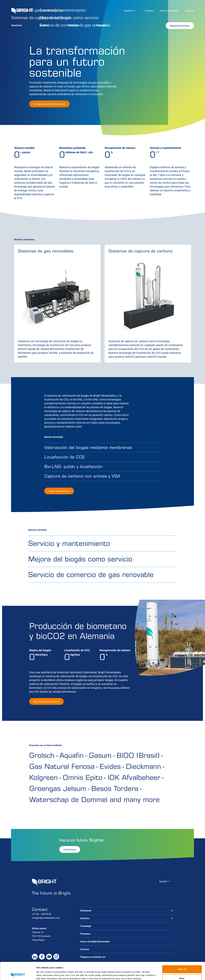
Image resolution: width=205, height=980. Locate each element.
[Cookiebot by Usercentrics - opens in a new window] (18, 975)
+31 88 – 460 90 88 (41, 914)
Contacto (190, 11)
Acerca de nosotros (169, 11)
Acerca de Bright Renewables (95, 942)
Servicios (44, 25)
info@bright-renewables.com (46, 918)
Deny (182, 962)
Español (128, 11)
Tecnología (73, 25)
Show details (145, 975)
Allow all (182, 953)
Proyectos (101, 25)
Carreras (149, 11)
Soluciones (17, 25)
